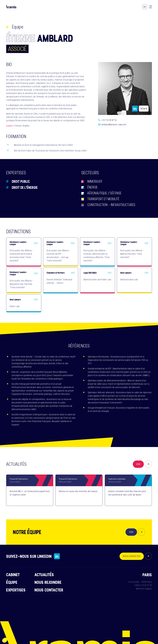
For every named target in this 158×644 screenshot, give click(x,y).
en (145, 7)
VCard (144, 109)
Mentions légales (144, 589)
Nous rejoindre (48, 582)
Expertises (16, 590)
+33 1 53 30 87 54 (109, 120)
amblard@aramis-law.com (114, 124)
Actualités (44, 575)
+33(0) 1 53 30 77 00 (143, 585)
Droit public (21, 181)
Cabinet (13, 575)
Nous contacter (49, 590)
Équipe (18, 27)
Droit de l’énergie (25, 187)
